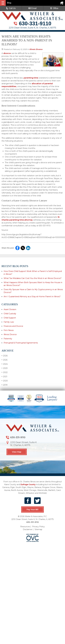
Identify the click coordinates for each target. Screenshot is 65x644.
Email (32, 8)
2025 (4, 360)
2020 (5, 381)
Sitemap (38, 529)
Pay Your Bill (32, 509)
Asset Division (10, 309)
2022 (5, 372)
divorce (7, 53)
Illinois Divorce (36, 49)
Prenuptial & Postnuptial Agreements (21, 343)
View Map (17, 452)
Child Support (10, 318)
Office (54, 8)
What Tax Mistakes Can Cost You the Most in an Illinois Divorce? (33, 278)
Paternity (8, 339)
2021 (4, 376)
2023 (5, 368)
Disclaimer (28, 529)
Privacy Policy (38, 526)
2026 (5, 356)
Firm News (9, 330)
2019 (4, 385)
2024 (5, 364)
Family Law (9, 322)
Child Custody (10, 314)
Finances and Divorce (13, 326)
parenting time (31, 78)
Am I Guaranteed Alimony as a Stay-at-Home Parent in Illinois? (32, 297)
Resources (25, 526)
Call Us (11, 8)
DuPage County (28, 484)
